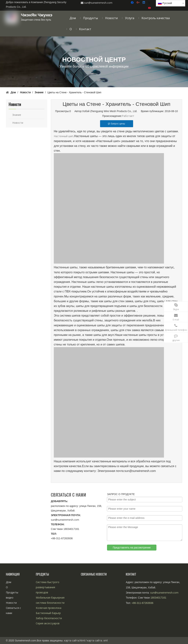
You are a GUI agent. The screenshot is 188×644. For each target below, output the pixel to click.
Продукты (12, 592)
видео (10, 598)
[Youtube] (150, 8)
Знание (17, 115)
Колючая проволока (49, 608)
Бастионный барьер (48, 613)
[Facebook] (133, 3)
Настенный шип (64, 136)
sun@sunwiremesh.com (65, 520)
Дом (9, 582)
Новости (18, 123)
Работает (128, 116)
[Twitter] (150, 3)
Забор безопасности (49, 618)
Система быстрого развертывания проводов (48, 587)
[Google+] (138, 3)
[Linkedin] (144, 3)
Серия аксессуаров (48, 623)
